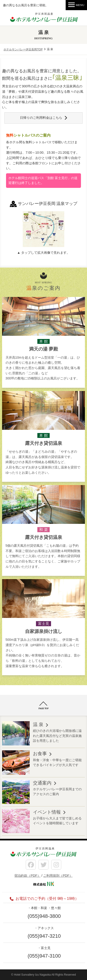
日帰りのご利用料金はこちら (41, 118)
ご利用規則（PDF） (58, 876)
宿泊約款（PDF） (27, 876)
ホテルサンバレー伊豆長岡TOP (23, 49)
